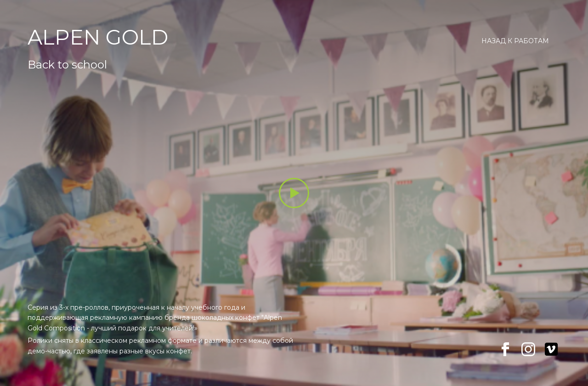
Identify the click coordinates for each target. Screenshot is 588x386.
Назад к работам (515, 41)
